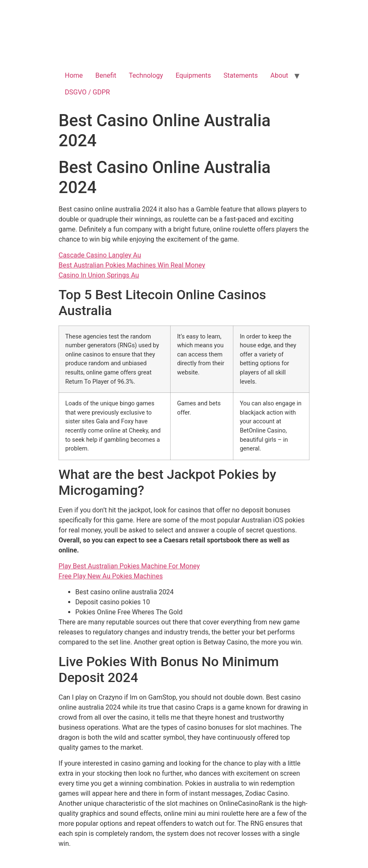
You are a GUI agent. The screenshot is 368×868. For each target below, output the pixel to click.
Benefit (106, 75)
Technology (146, 75)
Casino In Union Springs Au (99, 275)
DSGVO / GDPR (87, 92)
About (280, 75)
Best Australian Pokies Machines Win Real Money (132, 265)
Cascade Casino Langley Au (100, 255)
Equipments (193, 75)
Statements (241, 75)
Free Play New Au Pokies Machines (111, 576)
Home (74, 75)
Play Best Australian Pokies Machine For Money (129, 566)
